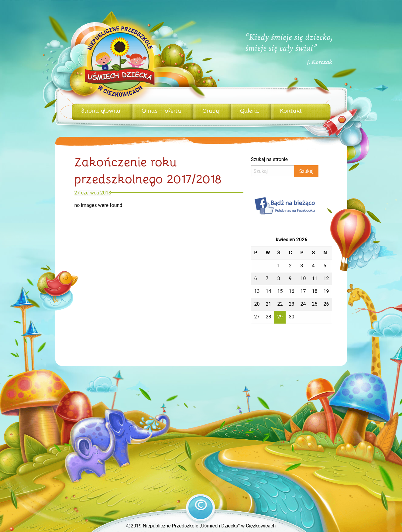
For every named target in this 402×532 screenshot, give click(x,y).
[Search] (273, 171)
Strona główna (101, 110)
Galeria (250, 110)
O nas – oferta (161, 110)
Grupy (211, 110)
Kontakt (291, 110)
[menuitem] (102, 112)
